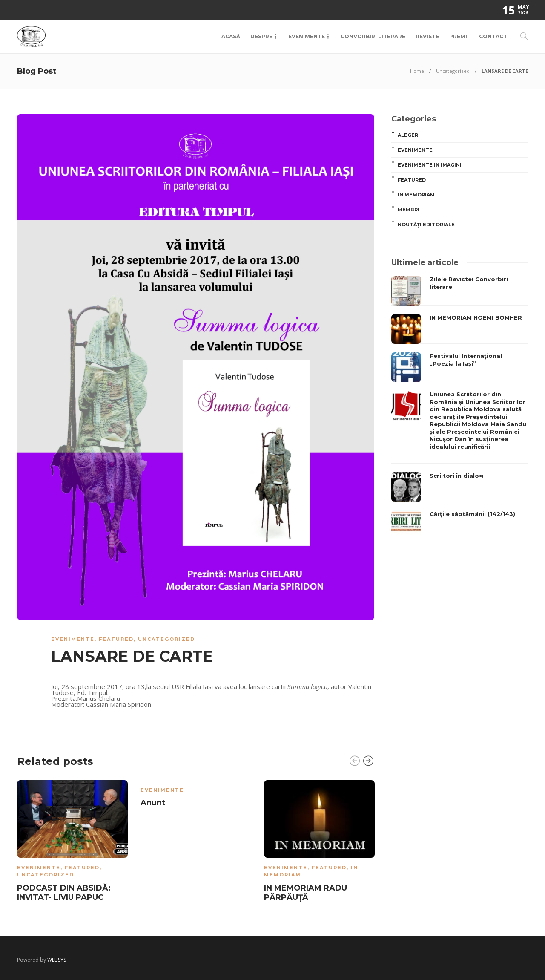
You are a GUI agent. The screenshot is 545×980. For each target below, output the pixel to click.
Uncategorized (453, 71)
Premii (459, 36)
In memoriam (416, 195)
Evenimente (307, 36)
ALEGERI (409, 135)
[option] (72, 843)
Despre (261, 36)
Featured (116, 639)
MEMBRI (409, 210)
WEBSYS (57, 960)
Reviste (427, 36)
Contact (493, 36)
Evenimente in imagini (430, 165)
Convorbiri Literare (373, 36)
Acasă (231, 36)
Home (417, 71)
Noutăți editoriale (426, 225)
